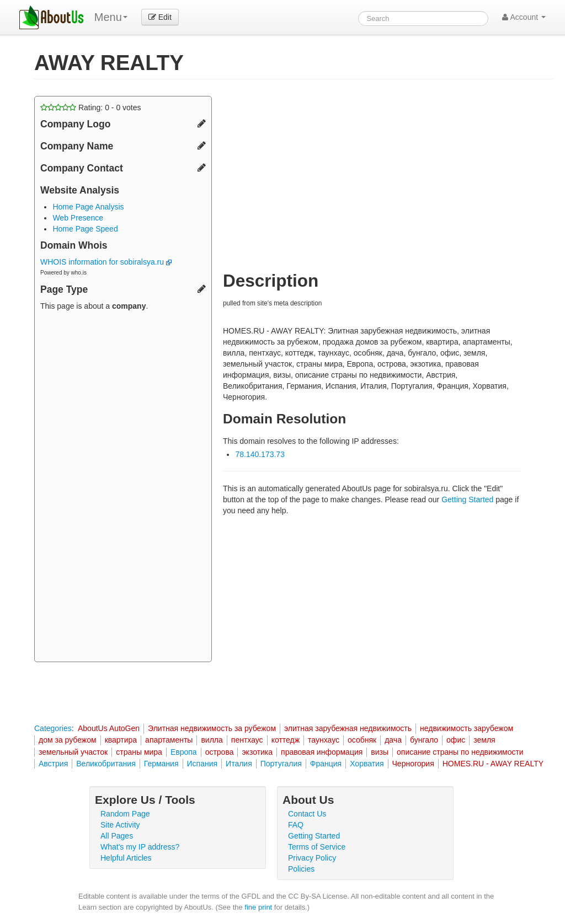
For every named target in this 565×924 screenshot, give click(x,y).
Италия (239, 764)
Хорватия (367, 764)
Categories (53, 728)
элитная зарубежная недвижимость (348, 728)
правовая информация (322, 752)
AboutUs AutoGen (109, 728)
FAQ (296, 825)
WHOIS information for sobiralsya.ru (106, 262)
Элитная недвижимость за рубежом (212, 728)
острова (220, 752)
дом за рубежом (68, 740)
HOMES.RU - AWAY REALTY (493, 764)
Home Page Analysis (88, 207)
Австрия (53, 764)
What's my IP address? (140, 847)
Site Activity (120, 825)
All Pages (117, 836)
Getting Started (467, 499)
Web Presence (78, 218)
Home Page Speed (85, 229)
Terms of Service (317, 847)
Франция (326, 764)
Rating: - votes (91, 108)
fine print (258, 907)
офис (456, 740)
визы (380, 752)
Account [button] (524, 17)
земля (484, 740)
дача (393, 740)
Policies (301, 869)
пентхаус (247, 740)
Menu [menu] (111, 17)
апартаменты (169, 740)
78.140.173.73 (260, 454)
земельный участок (73, 752)
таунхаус (324, 740)
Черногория (413, 764)
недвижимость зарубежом (467, 728)
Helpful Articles (126, 858)
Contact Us (307, 814)
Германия (161, 764)
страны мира (139, 752)
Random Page (125, 814)
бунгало (424, 740)
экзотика (257, 752)
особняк (362, 740)
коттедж (286, 740)
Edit (160, 17)
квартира (121, 740)
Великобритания (106, 764)
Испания (202, 764)
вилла (212, 740)
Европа (184, 752)
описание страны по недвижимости (460, 752)
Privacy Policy (312, 858)
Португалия (281, 764)
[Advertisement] (123, 488)
